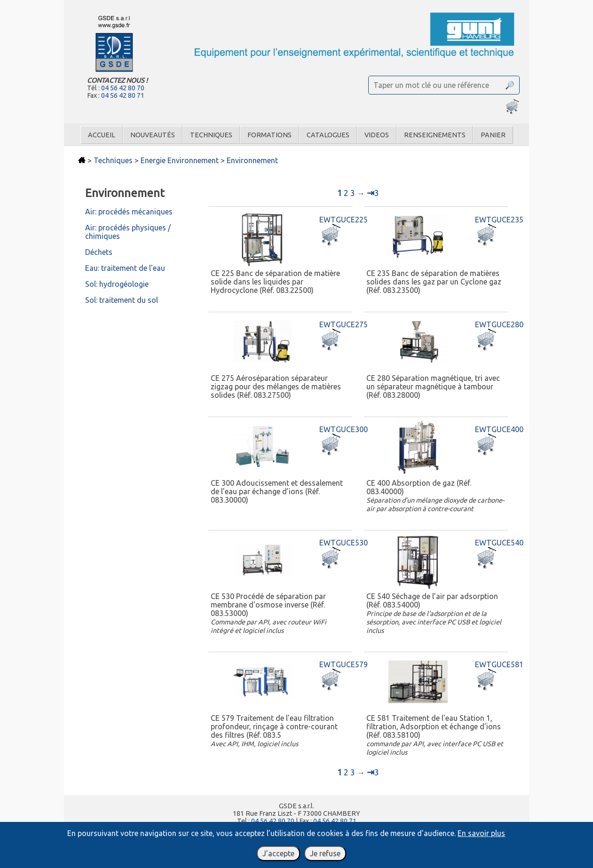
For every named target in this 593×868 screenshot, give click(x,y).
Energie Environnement (180, 160)
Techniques (211, 135)
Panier (493, 135)
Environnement (252, 160)
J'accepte (278, 853)
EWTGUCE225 (344, 220)
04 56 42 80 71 (123, 95)
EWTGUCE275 (344, 324)
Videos (377, 135)
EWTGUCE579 (344, 664)
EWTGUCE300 (344, 429)
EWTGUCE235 (499, 220)
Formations (269, 135)
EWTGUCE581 (499, 664)
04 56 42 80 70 (123, 88)
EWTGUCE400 (499, 429)
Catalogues (328, 135)
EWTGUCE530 (344, 543)
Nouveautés (153, 135)
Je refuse (325, 853)
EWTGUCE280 (499, 324)
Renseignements (435, 135)
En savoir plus (481, 833)
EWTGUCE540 (499, 543)
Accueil (102, 135)
